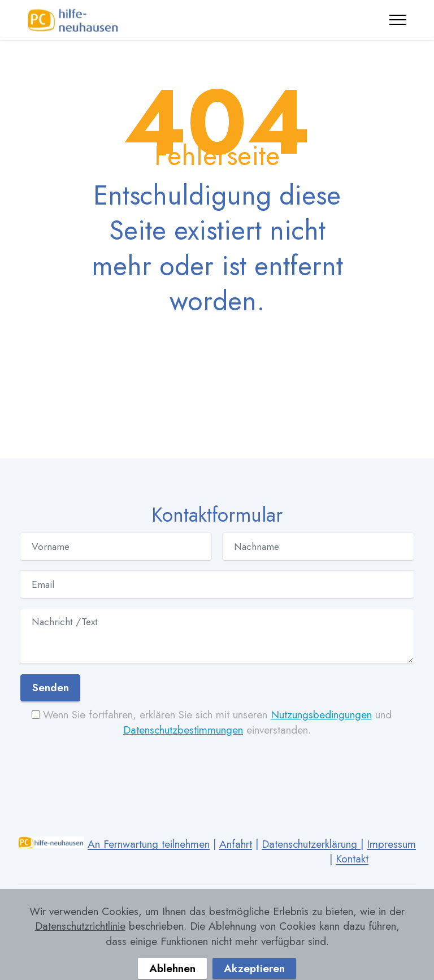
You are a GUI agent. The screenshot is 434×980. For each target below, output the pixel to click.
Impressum (391, 844)
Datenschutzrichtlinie (80, 946)
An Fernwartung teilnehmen (149, 844)
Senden (50, 687)
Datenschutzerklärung (311, 844)
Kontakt (352, 858)
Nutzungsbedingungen (321, 714)
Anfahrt (236, 844)
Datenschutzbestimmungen (183, 730)
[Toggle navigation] (398, 20)
